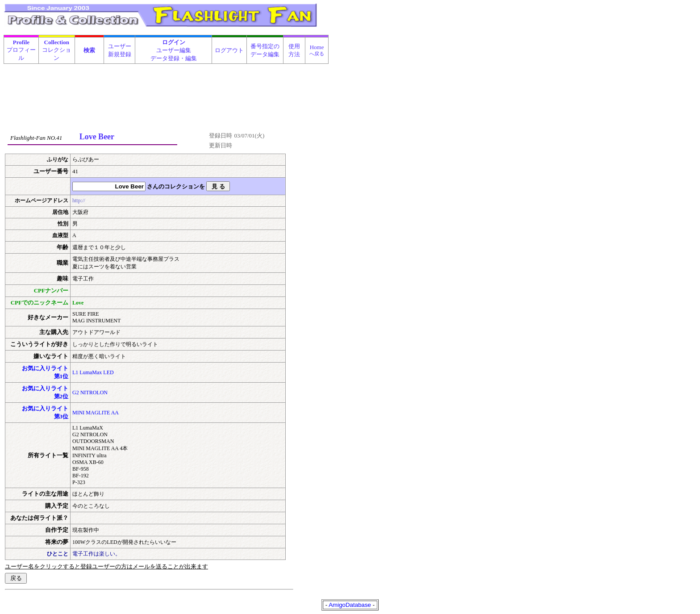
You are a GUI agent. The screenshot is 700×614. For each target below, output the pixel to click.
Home (317, 50)
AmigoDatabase (350, 605)
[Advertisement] (167, 87)
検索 (89, 50)
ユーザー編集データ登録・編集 (174, 50)
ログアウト (229, 50)
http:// (79, 200)
